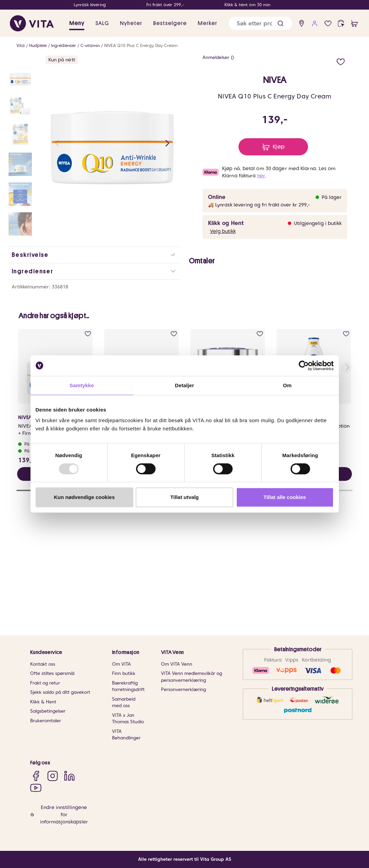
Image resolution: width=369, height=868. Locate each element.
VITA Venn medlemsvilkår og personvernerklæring (192, 677)
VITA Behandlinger (126, 735)
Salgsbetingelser (48, 711)
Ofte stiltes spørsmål (52, 673)
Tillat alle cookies (285, 497)
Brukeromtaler (46, 721)
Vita (21, 45)
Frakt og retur (45, 683)
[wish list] (328, 23)
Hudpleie (38, 45)
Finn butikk (124, 673)
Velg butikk (223, 231)
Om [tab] (287, 385)
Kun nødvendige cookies (84, 497)
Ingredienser (64, 45)
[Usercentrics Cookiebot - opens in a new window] (304, 366)
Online (217, 197)
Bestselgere (170, 23)
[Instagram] (53, 776)
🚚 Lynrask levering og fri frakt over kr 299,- (259, 205)
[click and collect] (341, 23)
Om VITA (121, 664)
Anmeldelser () (218, 57)
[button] (280, 23)
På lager (332, 197)
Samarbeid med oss (124, 703)
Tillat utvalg (184, 497)
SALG (102, 23)
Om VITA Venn (177, 664)
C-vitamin (90, 45)
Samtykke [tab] (82, 385)
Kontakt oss (43, 664)
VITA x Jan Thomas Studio (128, 719)
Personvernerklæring (183, 689)
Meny (77, 23)
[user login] (315, 23)
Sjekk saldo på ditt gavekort (60, 692)
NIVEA (275, 80)
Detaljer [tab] (185, 385)
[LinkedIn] (69, 776)
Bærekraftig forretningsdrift (128, 686)
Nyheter (131, 23)
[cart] (354, 23)
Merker (207, 23)
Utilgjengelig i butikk (318, 223)
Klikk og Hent (226, 223)
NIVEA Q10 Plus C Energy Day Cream (141, 45)
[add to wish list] (341, 61)
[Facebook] (36, 776)
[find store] (302, 23)
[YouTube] (36, 788)
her (261, 176)
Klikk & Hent (43, 702)
